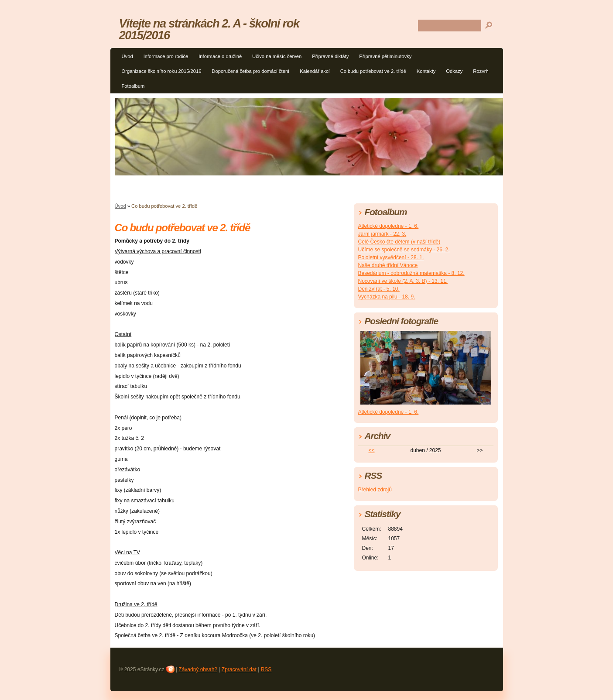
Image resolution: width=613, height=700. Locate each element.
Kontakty (426, 71)
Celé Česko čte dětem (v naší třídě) (399, 242)
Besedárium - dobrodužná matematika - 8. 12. (411, 273)
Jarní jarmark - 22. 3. (382, 234)
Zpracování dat (239, 669)
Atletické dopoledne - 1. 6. (389, 226)
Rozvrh (481, 71)
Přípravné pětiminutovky (385, 56)
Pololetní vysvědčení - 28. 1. (391, 257)
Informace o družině (220, 56)
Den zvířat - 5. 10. (379, 289)
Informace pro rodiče (166, 56)
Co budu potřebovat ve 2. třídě (373, 71)
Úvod (127, 56)
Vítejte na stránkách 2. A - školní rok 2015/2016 (209, 29)
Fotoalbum (133, 86)
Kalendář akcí (315, 71)
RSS (266, 669)
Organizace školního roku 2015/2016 (162, 71)
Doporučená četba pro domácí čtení (250, 71)
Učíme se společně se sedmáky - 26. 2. (404, 250)
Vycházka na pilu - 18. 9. (387, 297)
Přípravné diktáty (330, 56)
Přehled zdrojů (375, 490)
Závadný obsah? (198, 669)
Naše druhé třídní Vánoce (388, 265)
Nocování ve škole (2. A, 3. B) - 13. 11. (403, 281)
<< (371, 450)
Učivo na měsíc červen (277, 56)
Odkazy (454, 71)
